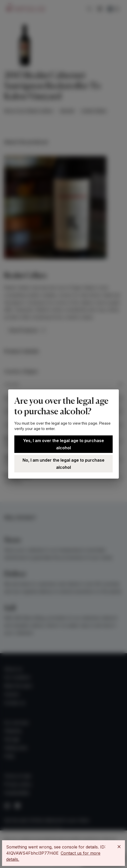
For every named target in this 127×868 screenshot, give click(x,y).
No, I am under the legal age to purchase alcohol (63, 464)
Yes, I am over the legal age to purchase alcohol (63, 444)
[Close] (119, 847)
